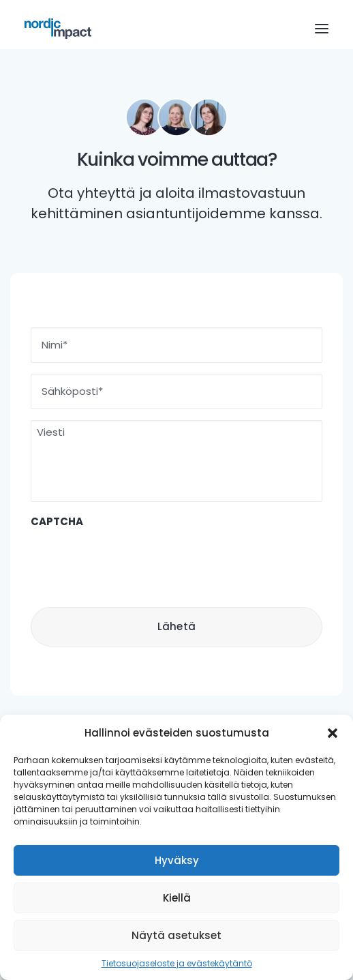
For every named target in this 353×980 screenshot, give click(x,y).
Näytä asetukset (176, 935)
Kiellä (177, 898)
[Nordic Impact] (58, 29)
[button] (333, 733)
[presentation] (134, 559)
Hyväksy (177, 860)
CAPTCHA (57, 522)
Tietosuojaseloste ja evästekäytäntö (177, 963)
